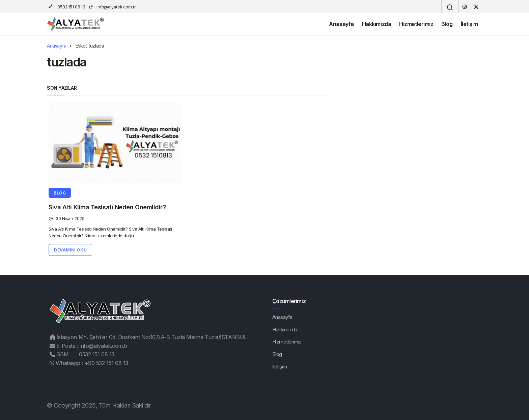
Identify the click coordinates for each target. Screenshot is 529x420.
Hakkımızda (377, 24)
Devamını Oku (70, 250)
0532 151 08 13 (66, 7)
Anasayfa (341, 24)
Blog (447, 24)
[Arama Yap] (450, 7)
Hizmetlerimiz (416, 24)
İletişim (469, 24)
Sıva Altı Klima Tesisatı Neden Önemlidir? (107, 207)
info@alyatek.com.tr (112, 7)
